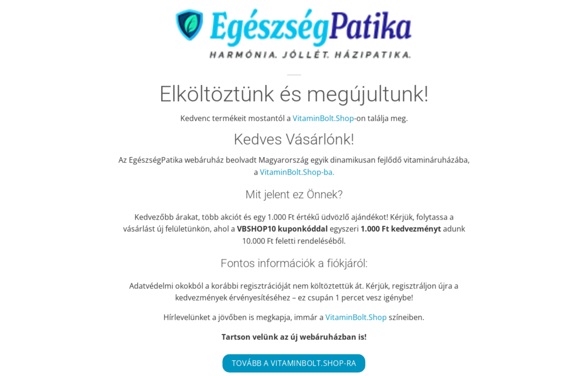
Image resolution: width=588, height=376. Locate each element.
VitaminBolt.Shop (323, 118)
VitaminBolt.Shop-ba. (297, 172)
